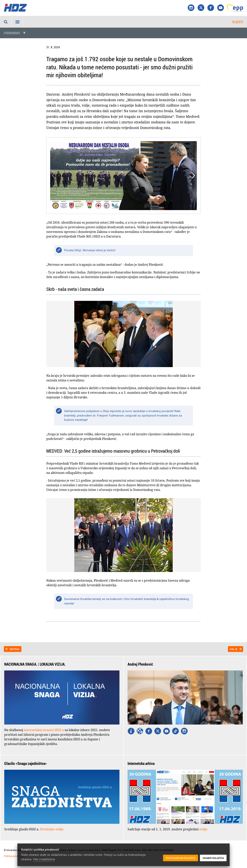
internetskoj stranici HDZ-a (44, 730)
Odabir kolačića (213, 858)
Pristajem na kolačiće (181, 858)
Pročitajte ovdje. (52, 829)
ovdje (203, 829)
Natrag (15, 649)
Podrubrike (12, 33)
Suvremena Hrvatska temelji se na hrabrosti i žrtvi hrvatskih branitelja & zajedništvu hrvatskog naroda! (126, 601)
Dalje (234, 649)
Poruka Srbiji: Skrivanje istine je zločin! (90, 250)
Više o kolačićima (44, 859)
